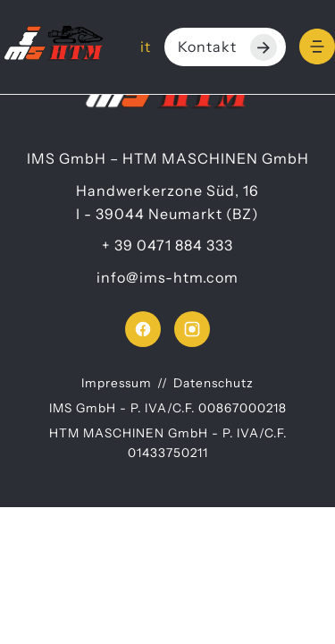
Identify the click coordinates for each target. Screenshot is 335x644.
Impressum (117, 383)
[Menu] (317, 47)
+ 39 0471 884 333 (167, 246)
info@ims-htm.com (167, 278)
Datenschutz (214, 383)
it (146, 47)
